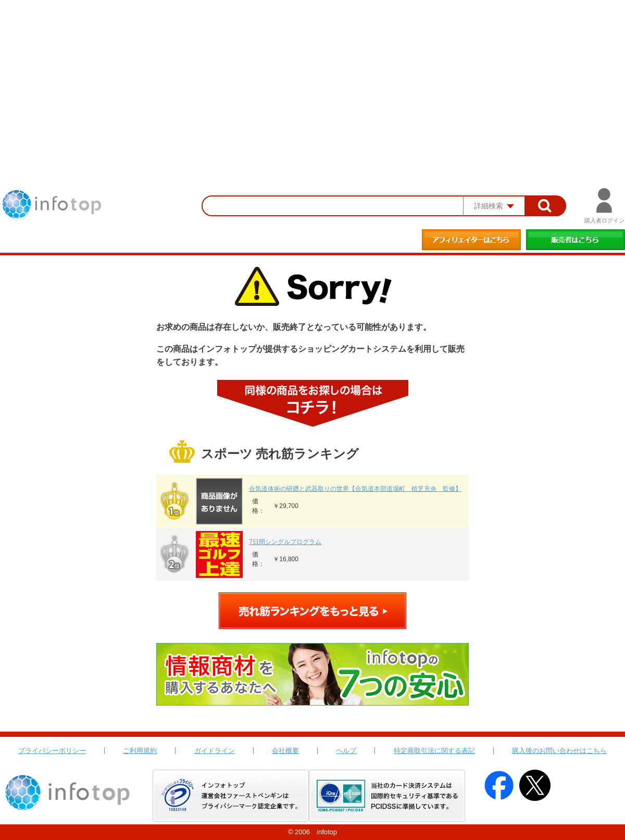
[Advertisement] (312, 78)
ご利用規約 (140, 751)
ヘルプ (346, 751)
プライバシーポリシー (52, 751)
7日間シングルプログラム (285, 542)
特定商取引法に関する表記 (434, 751)
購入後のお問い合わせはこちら (559, 751)
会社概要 (285, 751)
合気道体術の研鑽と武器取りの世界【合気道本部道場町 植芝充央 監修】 (355, 489)
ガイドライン (215, 751)
